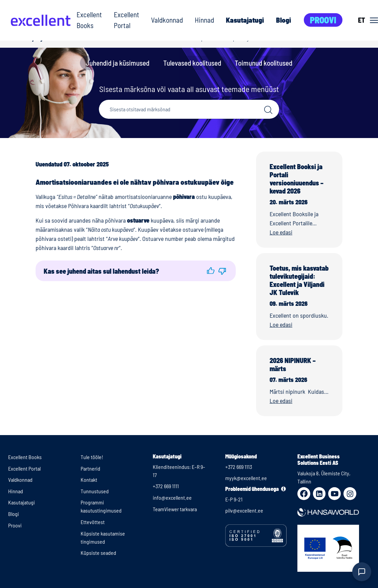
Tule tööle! (92, 457)
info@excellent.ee (172, 497)
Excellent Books (89, 20)
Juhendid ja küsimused (118, 63)
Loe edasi (281, 232)
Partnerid (90, 468)
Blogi (283, 20)
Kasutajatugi (245, 20)
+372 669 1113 (239, 467)
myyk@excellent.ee (246, 478)
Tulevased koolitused (192, 63)
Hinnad (204, 20)
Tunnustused (95, 491)
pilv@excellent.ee (244, 510)
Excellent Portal (127, 20)
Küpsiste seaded (98, 553)
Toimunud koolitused (264, 63)
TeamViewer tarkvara (175, 509)
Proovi (323, 20)
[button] (211, 271)
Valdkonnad (167, 20)
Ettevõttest (93, 522)
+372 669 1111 (166, 486)
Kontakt (89, 480)
